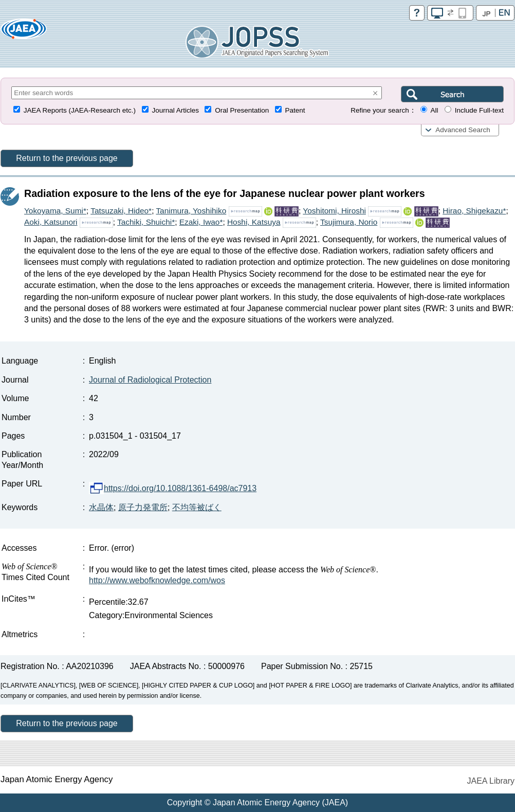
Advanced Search (463, 130)
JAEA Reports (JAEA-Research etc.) (80, 110)
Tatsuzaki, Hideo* (121, 211)
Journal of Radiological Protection (150, 380)
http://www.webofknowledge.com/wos (157, 580)
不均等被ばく (197, 507)
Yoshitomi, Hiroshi (334, 211)
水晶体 (101, 507)
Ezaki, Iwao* (201, 222)
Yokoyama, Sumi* (55, 211)
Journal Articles (175, 110)
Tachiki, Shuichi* (146, 222)
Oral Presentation (242, 110)
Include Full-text (479, 110)
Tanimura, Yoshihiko (191, 211)
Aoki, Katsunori (51, 222)
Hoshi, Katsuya (254, 222)
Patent (295, 110)
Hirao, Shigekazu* (474, 211)
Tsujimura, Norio (349, 222)
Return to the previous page (67, 158)
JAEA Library (491, 781)
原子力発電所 (143, 507)
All (434, 110)
